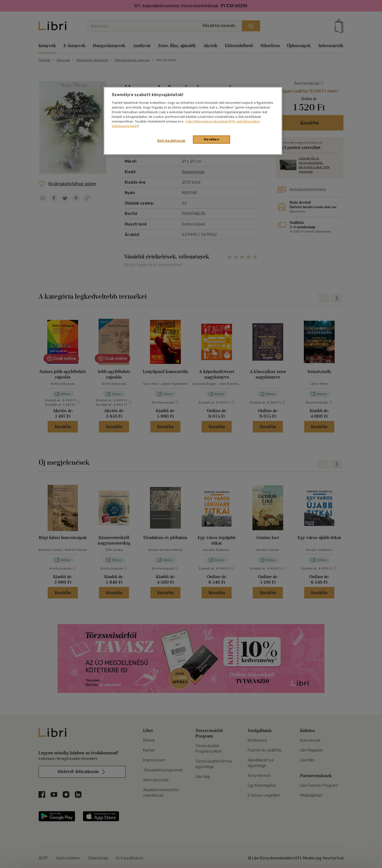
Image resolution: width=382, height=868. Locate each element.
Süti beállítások (171, 141)
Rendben (212, 139)
